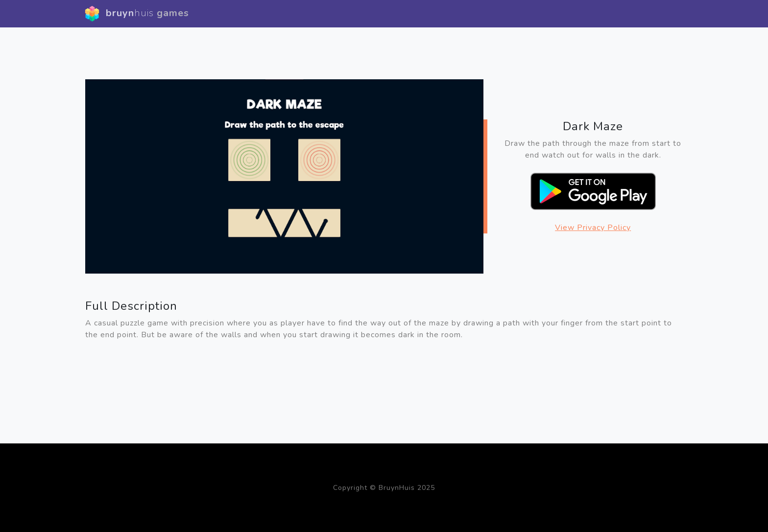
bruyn (137, 14)
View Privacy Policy (593, 228)
